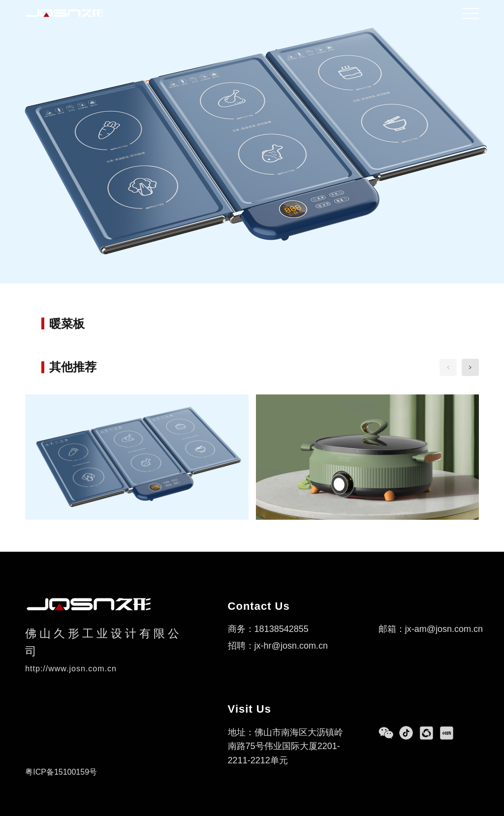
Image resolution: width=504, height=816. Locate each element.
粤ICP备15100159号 (61, 772)
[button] (470, 367)
